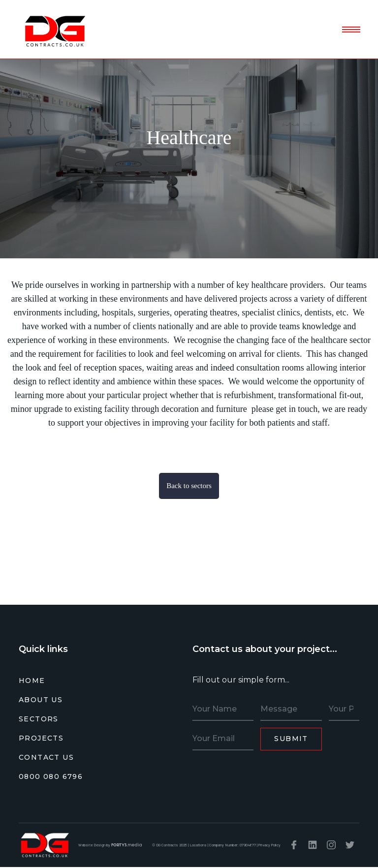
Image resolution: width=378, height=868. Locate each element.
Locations (198, 845)
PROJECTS (41, 738)
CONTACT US (46, 757)
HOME (32, 681)
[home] (54, 30)
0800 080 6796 (51, 776)
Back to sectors (189, 486)
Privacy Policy (269, 845)
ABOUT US (41, 700)
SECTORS (39, 719)
